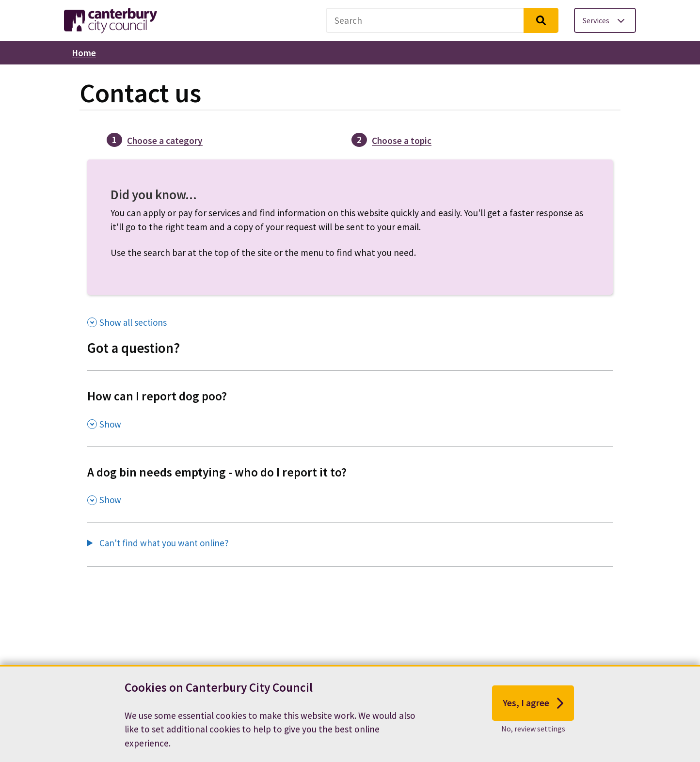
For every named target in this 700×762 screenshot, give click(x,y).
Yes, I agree (533, 705)
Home (84, 53)
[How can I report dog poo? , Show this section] (350, 408)
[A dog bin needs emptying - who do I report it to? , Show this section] (350, 484)
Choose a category (165, 141)
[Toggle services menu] (605, 20)
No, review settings (533, 730)
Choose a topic (402, 141)
